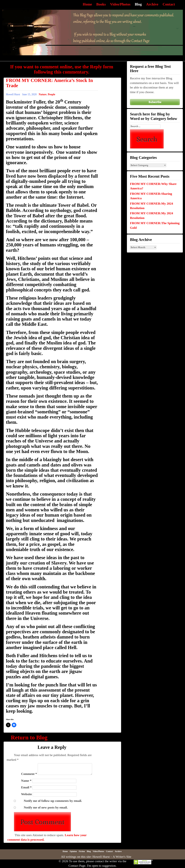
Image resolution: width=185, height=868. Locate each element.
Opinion (73, 851)
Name (26, 781)
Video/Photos (120, 4)
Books (101, 4)
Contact (169, 4)
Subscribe (155, 102)
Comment (29, 774)
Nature (43, 94)
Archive (152, 4)
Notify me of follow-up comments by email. (53, 801)
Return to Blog (29, 737)
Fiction (82, 851)
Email (26, 787)
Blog (138, 4)
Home (87, 4)
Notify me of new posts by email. (46, 807)
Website (27, 794)
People (52, 94)
